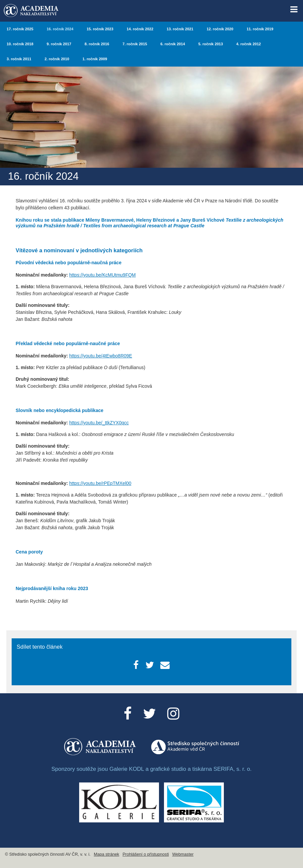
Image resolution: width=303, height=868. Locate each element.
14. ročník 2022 (140, 29)
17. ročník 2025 (20, 29)
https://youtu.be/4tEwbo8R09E (101, 356)
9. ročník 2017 (59, 44)
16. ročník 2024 (60, 29)
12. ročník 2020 (220, 29)
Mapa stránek (106, 854)
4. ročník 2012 (248, 44)
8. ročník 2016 (97, 44)
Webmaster (183, 854)
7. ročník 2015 (135, 44)
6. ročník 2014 (173, 44)
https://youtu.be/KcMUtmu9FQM (102, 275)
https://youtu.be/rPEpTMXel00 (100, 483)
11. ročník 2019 (260, 29)
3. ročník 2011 (19, 59)
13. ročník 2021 (180, 29)
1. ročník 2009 (95, 59)
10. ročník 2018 (20, 44)
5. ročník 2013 (211, 44)
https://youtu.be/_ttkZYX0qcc (99, 423)
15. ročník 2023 (100, 29)
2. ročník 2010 (57, 59)
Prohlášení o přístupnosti (146, 854)
